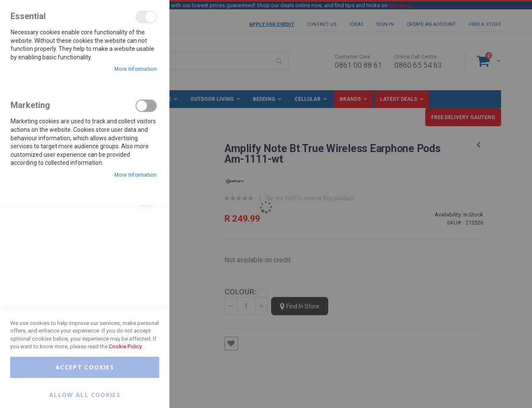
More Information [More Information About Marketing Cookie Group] (136, 175)
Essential (146, 17)
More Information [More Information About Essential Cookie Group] (136, 69)
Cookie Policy (125, 346)
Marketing (146, 106)
